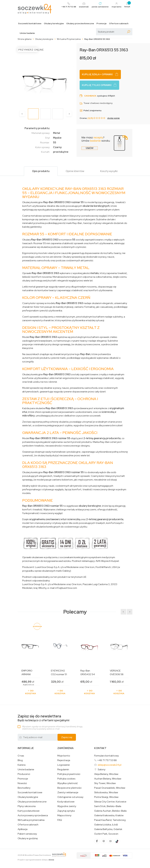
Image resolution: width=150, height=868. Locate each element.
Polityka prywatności (69, 774)
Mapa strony (64, 815)
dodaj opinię (113, 118)
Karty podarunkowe (29, 811)
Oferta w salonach (119, 24)
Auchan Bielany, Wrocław (108, 779)
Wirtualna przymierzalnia (31, 820)
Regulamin (63, 770)
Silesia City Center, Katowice (110, 802)
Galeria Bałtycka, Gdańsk (108, 829)
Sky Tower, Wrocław (105, 783)
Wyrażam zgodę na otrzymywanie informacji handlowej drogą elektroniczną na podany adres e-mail (52, 728)
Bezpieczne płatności (69, 788)
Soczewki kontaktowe (30, 24)
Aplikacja (23, 829)
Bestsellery (24, 788)
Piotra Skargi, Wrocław (106, 797)
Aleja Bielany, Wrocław (106, 774)
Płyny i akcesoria (27, 806)
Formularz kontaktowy (106, 756)
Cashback (90, 96)
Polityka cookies (66, 779)
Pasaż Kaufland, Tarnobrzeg (110, 820)
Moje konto (64, 756)
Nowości (22, 783)
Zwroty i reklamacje (68, 792)
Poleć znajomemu (90, 110)
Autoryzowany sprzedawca (33, 815)
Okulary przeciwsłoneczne (80, 24)
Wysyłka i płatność (68, 783)
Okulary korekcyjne (54, 24)
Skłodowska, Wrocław (106, 792)
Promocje (102, 24)
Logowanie (64, 765)
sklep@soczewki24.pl (110, 765)
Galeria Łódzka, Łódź (106, 825)
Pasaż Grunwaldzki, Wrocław (110, 788)
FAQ (60, 820)
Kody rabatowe (66, 802)
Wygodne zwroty (67, 806)
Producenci (24, 774)
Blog (20, 760)
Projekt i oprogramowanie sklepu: (36, 860)
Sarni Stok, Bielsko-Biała (108, 806)
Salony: (102, 769)
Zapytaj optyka (66, 811)
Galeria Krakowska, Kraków (109, 815)
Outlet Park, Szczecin (106, 834)
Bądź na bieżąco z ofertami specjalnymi (43, 718)
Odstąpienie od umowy (70, 797)
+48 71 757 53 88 (107, 760)
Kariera (22, 765)
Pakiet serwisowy (27, 834)
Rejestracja (64, 760)
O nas (21, 756)
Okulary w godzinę (28, 838)
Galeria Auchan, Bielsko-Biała (110, 811)
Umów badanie (27, 33)
